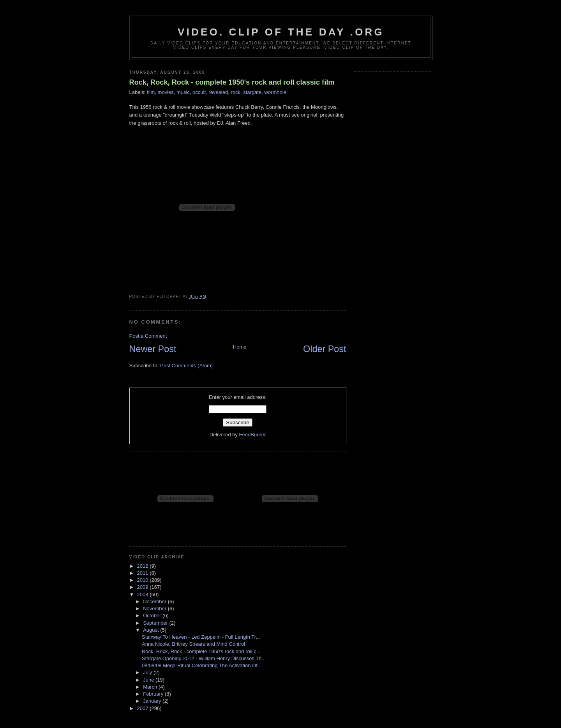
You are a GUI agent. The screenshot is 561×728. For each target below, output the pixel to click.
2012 (144, 566)
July (148, 672)
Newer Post (153, 349)
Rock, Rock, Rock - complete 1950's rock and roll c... (201, 651)
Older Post (325, 349)
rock (236, 92)
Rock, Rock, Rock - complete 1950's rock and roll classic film (232, 82)
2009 (144, 587)
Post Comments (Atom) (186, 366)
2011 (144, 573)
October (153, 616)
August (152, 630)
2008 (144, 594)
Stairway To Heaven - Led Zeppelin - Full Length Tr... (201, 637)
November (155, 608)
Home (240, 347)
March (151, 687)
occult (199, 92)
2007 (144, 708)
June (149, 680)
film (151, 92)
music (183, 92)
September (156, 623)
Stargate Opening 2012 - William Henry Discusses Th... (204, 658)
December (155, 601)
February (154, 694)
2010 (144, 580)
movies (166, 92)
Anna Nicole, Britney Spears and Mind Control (193, 644)
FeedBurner (253, 435)
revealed (218, 92)
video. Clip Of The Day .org (281, 32)
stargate (252, 92)
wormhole (275, 92)
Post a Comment (148, 336)
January (153, 701)
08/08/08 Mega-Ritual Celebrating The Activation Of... (202, 665)
